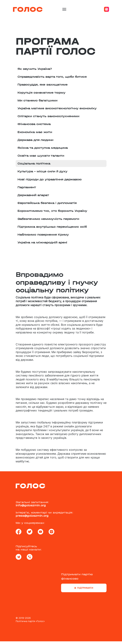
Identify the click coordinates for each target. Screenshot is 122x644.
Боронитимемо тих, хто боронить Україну (52, 211)
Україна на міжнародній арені (42, 242)
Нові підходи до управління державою (50, 179)
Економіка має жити (35, 132)
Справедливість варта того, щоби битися (52, 77)
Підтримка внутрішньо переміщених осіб (52, 227)
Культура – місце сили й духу (42, 171)
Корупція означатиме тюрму (41, 93)
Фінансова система (34, 124)
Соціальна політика (34, 164)
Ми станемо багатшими (37, 100)
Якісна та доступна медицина (43, 148)
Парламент (27, 187)
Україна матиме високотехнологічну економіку (57, 108)
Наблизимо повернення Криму (43, 235)
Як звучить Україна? (35, 69)
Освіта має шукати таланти (41, 156)
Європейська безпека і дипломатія (47, 203)
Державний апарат (33, 195)
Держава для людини (35, 140)
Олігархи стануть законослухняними (48, 116)
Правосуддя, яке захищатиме (42, 85)
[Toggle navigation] (64, 9)
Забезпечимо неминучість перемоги (48, 219)
